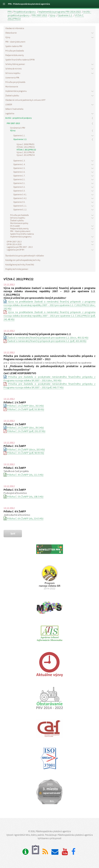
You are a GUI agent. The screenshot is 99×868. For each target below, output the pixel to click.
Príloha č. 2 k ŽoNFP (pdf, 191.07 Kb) (24, 431)
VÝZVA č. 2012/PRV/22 (26, 150)
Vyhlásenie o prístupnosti (49, 838)
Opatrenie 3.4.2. (20, 198)
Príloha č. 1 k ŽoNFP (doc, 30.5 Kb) (24, 406)
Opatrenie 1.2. (65, 15)
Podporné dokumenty (15, 55)
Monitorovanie (12, 86)
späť (13, 533)
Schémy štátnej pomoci (15, 64)
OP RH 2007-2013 (14, 242)
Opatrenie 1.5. (19, 168)
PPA (10, 12)
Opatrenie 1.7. (19, 176)
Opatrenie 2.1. (19, 179)
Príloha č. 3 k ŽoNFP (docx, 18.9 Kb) (24, 449)
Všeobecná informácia (15, 28)
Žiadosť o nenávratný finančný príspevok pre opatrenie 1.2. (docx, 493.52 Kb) (46, 338)
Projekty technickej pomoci (17, 269)
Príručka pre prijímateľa (15, 82)
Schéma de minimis (13, 69)
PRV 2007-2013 (40, 15)
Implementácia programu (16, 91)
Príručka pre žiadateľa (15, 51)
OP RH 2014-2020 (14, 244)
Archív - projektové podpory (19, 118)
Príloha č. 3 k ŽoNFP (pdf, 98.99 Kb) (24, 453)
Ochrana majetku (13, 73)
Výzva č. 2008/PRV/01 (26, 144)
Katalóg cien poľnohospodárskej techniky (23, 260)
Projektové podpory (25, 12)
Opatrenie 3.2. (19, 187)
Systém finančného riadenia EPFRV (20, 60)
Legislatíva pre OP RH (16, 250)
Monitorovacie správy (19, 223)
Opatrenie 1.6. (19, 172)
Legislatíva (10, 113)
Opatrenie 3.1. (19, 183)
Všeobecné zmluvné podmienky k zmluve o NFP (25, 100)
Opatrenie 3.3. (19, 191)
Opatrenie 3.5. (19, 202)
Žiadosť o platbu (12, 95)
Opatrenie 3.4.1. (20, 194)
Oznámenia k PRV (18, 128)
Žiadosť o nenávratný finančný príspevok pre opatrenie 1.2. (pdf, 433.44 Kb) (45, 341)
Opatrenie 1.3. (19, 161)
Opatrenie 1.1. (19, 135)
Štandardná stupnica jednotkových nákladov (25, 256)
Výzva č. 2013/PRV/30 (26, 152)
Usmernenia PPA (12, 78)
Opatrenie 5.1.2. (20, 209)
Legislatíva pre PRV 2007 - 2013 (20, 247)
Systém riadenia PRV (14, 46)
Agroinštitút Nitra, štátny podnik (29, 835)
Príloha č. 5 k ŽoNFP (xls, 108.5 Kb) (23, 497)
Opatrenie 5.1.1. (20, 206)
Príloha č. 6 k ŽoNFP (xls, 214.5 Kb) (23, 518)
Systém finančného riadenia (22, 234)
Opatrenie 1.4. (19, 164)
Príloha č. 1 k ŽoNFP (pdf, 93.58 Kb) (24, 409)
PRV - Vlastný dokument (20, 231)
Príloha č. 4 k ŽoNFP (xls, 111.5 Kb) (23, 475)
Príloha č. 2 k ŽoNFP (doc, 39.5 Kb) (24, 428)
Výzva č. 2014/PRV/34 (26, 155)
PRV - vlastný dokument (15, 42)
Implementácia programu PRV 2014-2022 (60, 12)
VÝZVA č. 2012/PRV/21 (26, 147)
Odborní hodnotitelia (14, 109)
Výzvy (52, 15)
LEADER (9, 104)
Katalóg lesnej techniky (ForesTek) (20, 265)
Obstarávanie (11, 33)
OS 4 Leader (15, 226)
